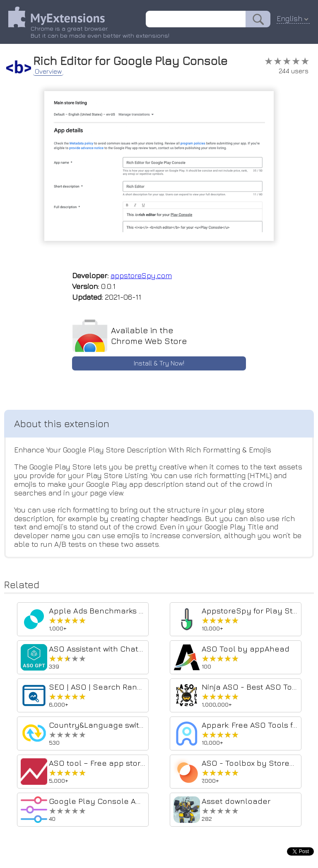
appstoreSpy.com (141, 275)
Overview (48, 71)
